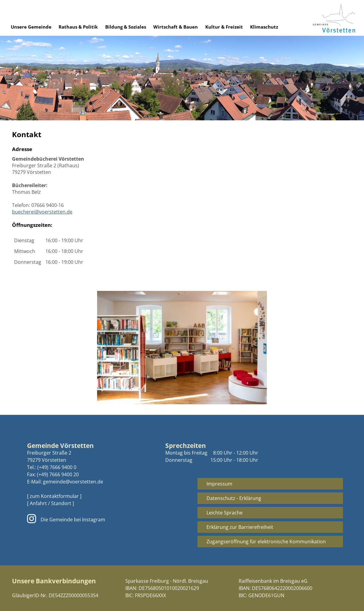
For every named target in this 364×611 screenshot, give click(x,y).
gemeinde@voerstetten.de (73, 482)
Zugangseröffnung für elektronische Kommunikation (266, 542)
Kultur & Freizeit (224, 27)
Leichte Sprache (225, 513)
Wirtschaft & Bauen (176, 27)
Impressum (219, 484)
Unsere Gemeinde (31, 27)
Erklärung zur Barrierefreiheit (240, 527)
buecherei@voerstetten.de (42, 212)
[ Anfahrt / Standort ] (50, 503)
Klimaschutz (264, 27)
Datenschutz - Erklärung (234, 498)
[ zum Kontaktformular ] (54, 496)
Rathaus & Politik (78, 27)
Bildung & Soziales (126, 27)
